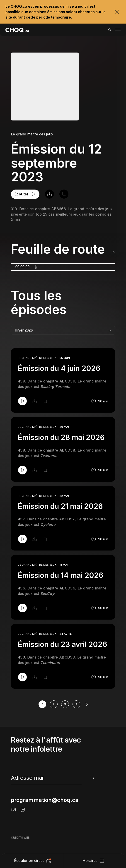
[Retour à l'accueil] (17, 30)
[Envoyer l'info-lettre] (93, 778)
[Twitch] (23, 810)
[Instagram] (14, 810)
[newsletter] (53, 778)
